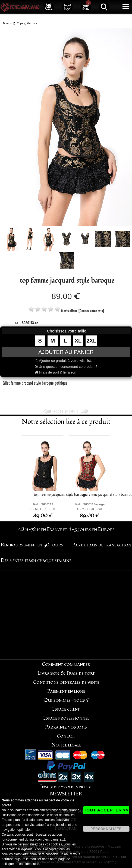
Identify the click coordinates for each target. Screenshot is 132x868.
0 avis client (69, 311)
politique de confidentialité (20, 864)
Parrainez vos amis (66, 727)
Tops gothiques (27, 23)
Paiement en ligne (66, 691)
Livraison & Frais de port (66, 673)
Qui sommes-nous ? (66, 700)
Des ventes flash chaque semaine (36, 560)
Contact (66, 736)
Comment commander (66, 664)
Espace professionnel (66, 718)
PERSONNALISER (106, 829)
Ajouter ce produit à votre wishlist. (63, 361)
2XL (91, 341)
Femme (7, 23)
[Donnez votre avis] (91, 311)
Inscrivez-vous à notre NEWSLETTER (66, 790)
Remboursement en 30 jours (32, 545)
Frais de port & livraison (56, 372)
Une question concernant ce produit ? (66, 367)
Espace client (66, 709)
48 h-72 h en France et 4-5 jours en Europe (66, 529)
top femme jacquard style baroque (61, 495)
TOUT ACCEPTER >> (106, 810)
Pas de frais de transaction (102, 545)
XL (78, 341)
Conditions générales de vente (66, 682)
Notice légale (66, 745)
